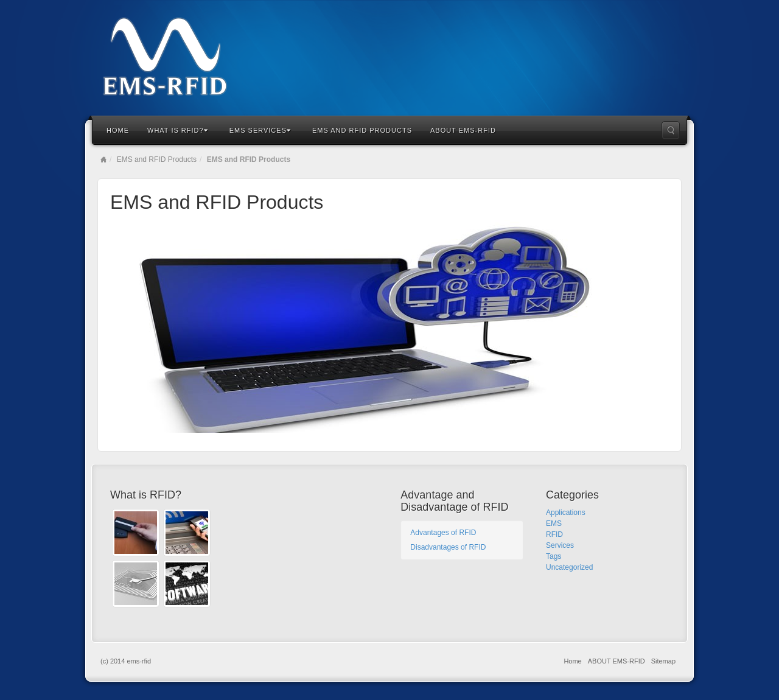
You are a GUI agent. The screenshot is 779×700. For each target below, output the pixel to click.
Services (560, 545)
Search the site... (671, 130)
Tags (554, 556)
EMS (554, 523)
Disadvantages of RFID (448, 547)
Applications (566, 513)
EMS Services (260, 130)
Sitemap (663, 661)
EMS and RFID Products (362, 130)
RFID (554, 534)
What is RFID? (178, 130)
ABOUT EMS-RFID (463, 130)
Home (118, 130)
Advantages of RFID (443, 533)
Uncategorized (569, 567)
